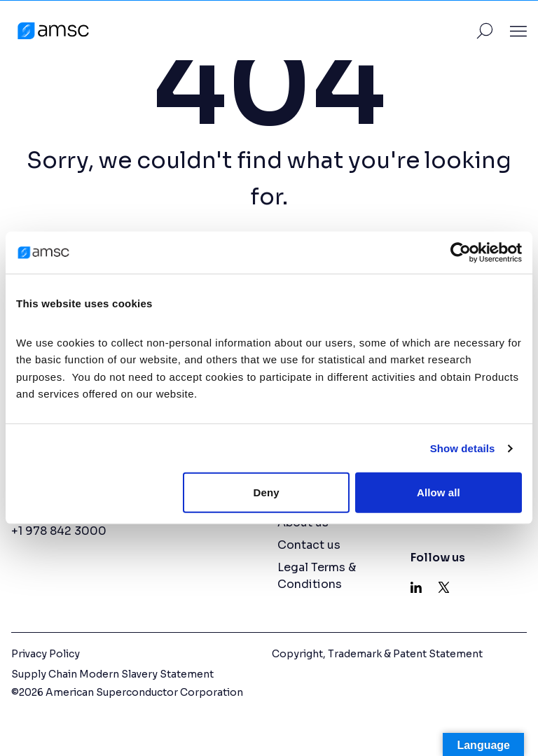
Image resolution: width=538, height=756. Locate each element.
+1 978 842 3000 (59, 531)
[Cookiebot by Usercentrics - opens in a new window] (461, 253)
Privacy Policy (46, 654)
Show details (463, 448)
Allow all (439, 492)
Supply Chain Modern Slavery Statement (112, 674)
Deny (267, 492)
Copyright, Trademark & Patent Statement (377, 654)
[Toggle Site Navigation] (518, 31)
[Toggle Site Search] (485, 31)
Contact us (309, 545)
